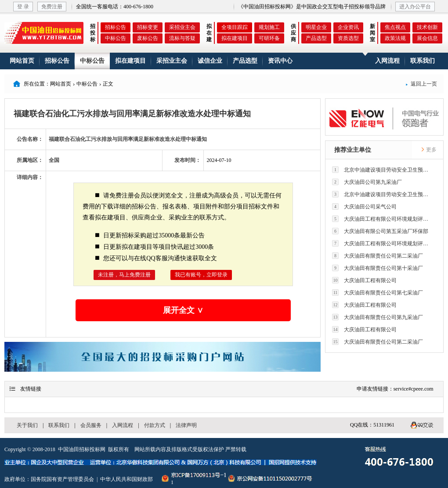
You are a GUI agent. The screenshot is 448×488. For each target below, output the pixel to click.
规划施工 (269, 27)
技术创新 (427, 27)
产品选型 (316, 38)
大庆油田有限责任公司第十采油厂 (378, 268)
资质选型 (348, 38)
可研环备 (269, 38)
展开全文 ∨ (183, 310)
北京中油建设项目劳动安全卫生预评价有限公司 (383, 170)
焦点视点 (395, 27)
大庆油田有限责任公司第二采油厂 (378, 256)
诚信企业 (210, 61)
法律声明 (186, 425)
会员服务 (91, 425)
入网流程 (387, 61)
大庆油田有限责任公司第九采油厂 (378, 317)
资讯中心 (280, 61)
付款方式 (155, 425)
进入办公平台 (415, 7)
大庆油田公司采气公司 (364, 206)
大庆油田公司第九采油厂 (367, 182)
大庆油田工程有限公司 (364, 280)
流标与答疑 (182, 38)
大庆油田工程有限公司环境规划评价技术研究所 (383, 219)
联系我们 (423, 61)
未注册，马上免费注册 (124, 275)
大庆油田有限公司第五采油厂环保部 (380, 231)
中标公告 (116, 38)
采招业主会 (182, 27)
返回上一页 (421, 84)
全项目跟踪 (235, 27)
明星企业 (316, 27)
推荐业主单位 (353, 150)
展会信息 (427, 38)
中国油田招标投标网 (82, 449)
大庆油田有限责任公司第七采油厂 (378, 292)
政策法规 (395, 38)
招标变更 (148, 27)
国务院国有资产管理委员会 (62, 479)
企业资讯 (348, 27)
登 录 (23, 7)
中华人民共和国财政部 (126, 479)
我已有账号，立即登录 (201, 275)
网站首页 (22, 61)
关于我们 (27, 425)
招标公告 (116, 27)
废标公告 (148, 38)
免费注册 (52, 7)
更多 (429, 150)
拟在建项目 (235, 38)
